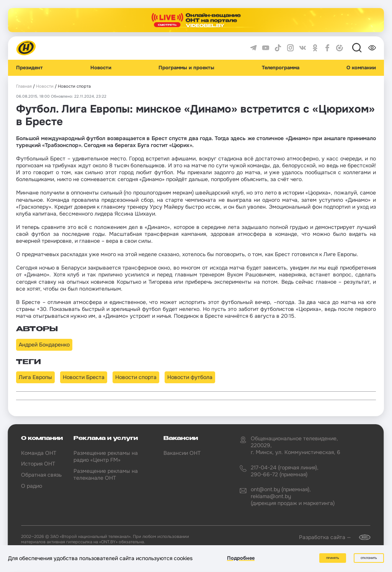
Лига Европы (35, 377)
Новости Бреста (84, 377)
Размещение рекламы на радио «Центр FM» (106, 456)
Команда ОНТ (39, 453)
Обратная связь (41, 475)
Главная (24, 86)
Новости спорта (136, 377)
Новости (101, 68)
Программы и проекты (186, 68)
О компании (361, 68)
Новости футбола (190, 377)
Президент (29, 68)
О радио (32, 486)
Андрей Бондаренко (44, 345)
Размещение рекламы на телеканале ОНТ (106, 474)
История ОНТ (38, 464)
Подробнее (241, 558)
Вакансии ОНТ (182, 453)
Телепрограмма (281, 68)
